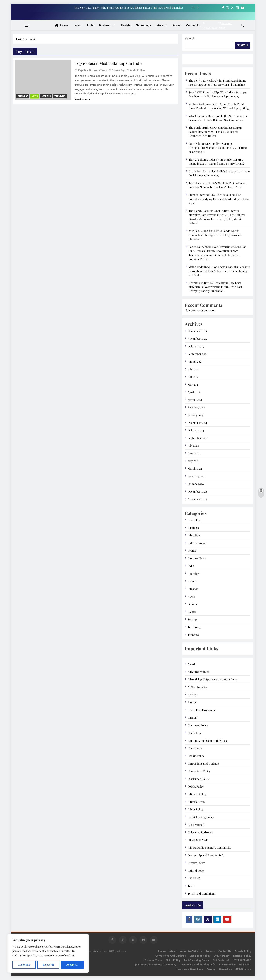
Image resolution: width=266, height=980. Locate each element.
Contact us (193, 25)
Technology (144, 25)
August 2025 (195, 362)
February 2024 (197, 476)
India (90, 25)
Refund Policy (196, 871)
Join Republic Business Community (209, 847)
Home (62, 25)
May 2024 (193, 461)
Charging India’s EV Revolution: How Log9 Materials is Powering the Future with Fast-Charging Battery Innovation (216, 287)
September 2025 (198, 354)
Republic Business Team (93, 71)
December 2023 (197, 491)
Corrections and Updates (203, 764)
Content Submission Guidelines (207, 741)
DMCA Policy (196, 786)
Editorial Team (197, 802)
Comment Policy (198, 725)
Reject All (48, 965)
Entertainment (197, 543)
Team (191, 886)
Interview (194, 574)
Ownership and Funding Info (206, 855)
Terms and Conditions (201, 893)
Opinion (193, 604)
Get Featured (196, 825)
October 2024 (196, 430)
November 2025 (197, 338)
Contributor (195, 748)
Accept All (72, 965)
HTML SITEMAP (198, 840)
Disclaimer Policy (198, 779)
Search (190, 38)
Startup (46, 96)
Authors (193, 702)
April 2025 (194, 392)
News (35, 96)
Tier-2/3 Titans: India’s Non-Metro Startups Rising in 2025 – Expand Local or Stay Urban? (216, 161)
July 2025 (193, 369)
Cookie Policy (196, 756)
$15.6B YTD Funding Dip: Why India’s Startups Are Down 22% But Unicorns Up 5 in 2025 (217, 94)
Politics (192, 612)
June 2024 (194, 453)
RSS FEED (194, 878)
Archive (192, 695)
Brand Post (195, 520)
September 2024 (198, 438)
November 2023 (197, 499)
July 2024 (193, 446)
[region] (48, 953)
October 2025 (196, 346)
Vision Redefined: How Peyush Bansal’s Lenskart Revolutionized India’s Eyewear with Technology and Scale (219, 271)
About (177, 25)
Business (105, 25)
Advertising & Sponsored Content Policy (213, 679)
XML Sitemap (243, 969)
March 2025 (195, 400)
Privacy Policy (196, 863)
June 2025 (194, 377)
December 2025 (197, 331)
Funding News (197, 558)
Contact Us (225, 969)
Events (192, 551)
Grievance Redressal (201, 832)
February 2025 (197, 407)
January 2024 (196, 484)
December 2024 (197, 423)
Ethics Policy (196, 809)
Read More (82, 100)
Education (194, 535)
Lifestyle (125, 25)
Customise (24, 965)
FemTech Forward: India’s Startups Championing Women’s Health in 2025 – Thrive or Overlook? (218, 148)
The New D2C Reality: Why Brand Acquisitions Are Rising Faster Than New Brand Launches (129, 8)
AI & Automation (198, 687)
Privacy (211, 969)
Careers (193, 718)
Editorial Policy (197, 794)
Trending (60, 96)
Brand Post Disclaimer (202, 710)
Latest (78, 25)
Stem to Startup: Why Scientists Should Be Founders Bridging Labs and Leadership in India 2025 (219, 199)
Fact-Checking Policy (201, 817)
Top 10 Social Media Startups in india (109, 63)
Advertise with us (199, 672)
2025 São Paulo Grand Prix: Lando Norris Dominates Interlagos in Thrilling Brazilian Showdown (215, 235)
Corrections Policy (199, 771)
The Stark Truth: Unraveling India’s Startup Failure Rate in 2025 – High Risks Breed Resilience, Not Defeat (216, 132)
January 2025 (196, 415)
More (160, 25)
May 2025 (193, 384)
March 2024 (195, 468)
